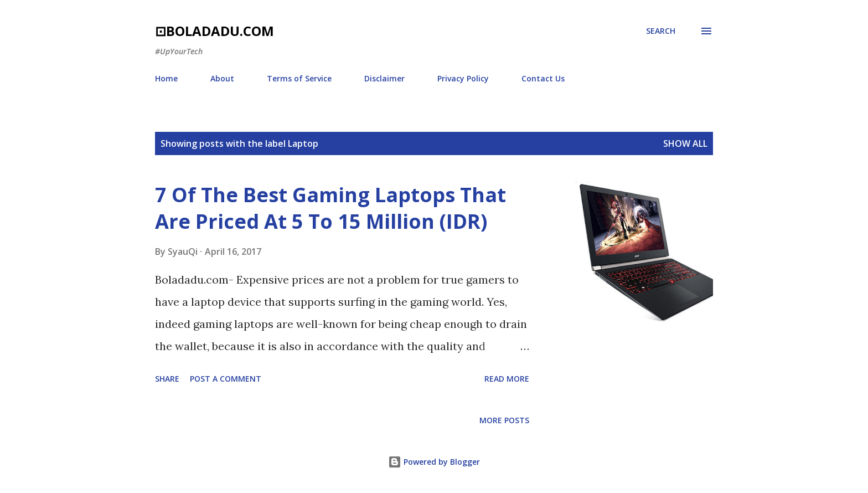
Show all (685, 143)
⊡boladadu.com (215, 31)
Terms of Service (299, 78)
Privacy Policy (463, 78)
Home (166, 78)
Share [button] (167, 379)
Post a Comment (226, 379)
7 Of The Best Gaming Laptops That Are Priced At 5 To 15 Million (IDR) (330, 208)
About (222, 78)
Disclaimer (384, 78)
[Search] (661, 31)
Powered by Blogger (434, 462)
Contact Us (543, 78)
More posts (504, 420)
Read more (507, 379)
